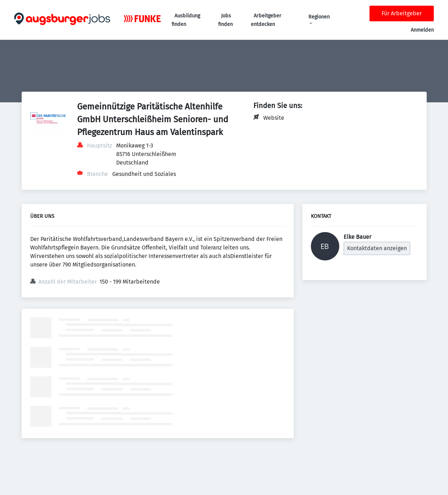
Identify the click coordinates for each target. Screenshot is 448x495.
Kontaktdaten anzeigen (377, 248)
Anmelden (422, 30)
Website (274, 118)
